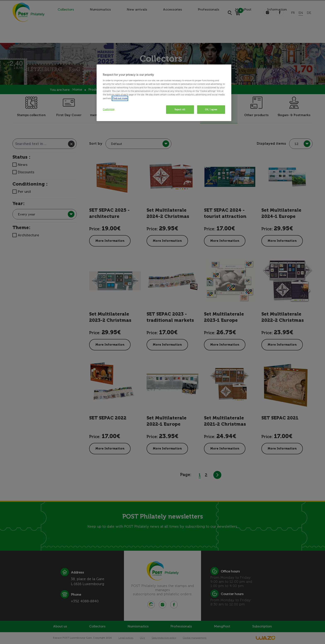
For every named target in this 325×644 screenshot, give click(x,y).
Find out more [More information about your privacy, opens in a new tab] (120, 98)
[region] (164, 93)
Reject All (180, 109)
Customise (109, 109)
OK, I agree (211, 109)
